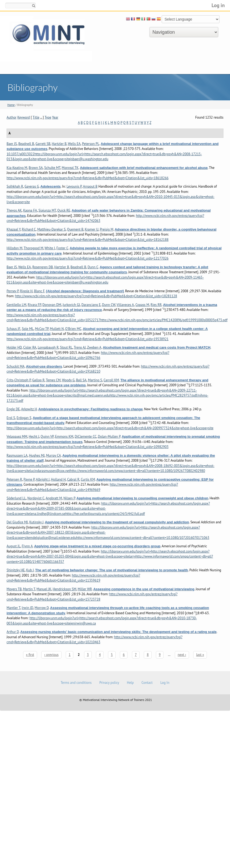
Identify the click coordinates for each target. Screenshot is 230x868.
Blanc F (39, 291)
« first (30, 655)
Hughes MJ (37, 455)
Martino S (95, 380)
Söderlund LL (16, 498)
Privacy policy (109, 683)
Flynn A (27, 546)
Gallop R (38, 380)
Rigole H (26, 291)
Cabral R (73, 479)
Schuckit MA (16, 366)
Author (12, 117)
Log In (165, 683)
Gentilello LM (16, 305)
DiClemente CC (86, 437)
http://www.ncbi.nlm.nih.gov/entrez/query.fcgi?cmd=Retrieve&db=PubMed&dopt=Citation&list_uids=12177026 (88, 258)
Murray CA (53, 455)
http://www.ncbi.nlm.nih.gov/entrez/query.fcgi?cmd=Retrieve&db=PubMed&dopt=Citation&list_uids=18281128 (96, 296)
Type (48, 117)
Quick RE (64, 210)
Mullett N (57, 329)
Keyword (24, 117)
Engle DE (13, 409)
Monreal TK (70, 168)
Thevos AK (14, 210)
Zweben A (94, 347)
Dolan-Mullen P (109, 437)
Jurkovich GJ (71, 305)
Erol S (11, 418)
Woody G (68, 380)
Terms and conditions (76, 683)
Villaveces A (125, 305)
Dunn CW (109, 305)
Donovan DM (52, 305)
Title (36, 117)
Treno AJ (80, 347)
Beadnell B (26, 144)
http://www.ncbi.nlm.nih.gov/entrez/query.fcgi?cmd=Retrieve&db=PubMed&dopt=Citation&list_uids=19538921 (88, 339)
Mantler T (13, 608)
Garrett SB (43, 144)
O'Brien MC (73, 329)
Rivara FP (34, 305)
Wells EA (74, 144)
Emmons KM (64, 437)
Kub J (30, 570)
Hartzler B (59, 144)
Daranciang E (91, 305)
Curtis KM (88, 479)
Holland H (58, 479)
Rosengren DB (43, 267)
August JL (13, 546)
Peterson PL (91, 144)
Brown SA (36, 168)
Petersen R (14, 479)
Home (11, 105)
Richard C (29, 229)
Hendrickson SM (65, 589)
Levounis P (74, 186)
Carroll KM (111, 380)
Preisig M (107, 229)
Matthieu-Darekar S (52, 229)
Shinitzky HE (16, 570)
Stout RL (66, 347)
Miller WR (85, 589)
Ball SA (81, 380)
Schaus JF (14, 329)
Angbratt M (54, 498)
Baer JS (12, 144)
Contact (147, 683)
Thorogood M (33, 248)
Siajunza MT (47, 210)
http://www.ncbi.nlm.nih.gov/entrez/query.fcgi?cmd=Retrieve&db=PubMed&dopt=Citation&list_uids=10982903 (88, 447)
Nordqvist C (36, 498)
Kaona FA (30, 210)
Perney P (13, 291)
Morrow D (42, 608)
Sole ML (28, 329)
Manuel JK (44, 589)
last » (200, 655)
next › (182, 655)
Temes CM (53, 380)
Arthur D (13, 632)
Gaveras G (32, 186)
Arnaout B (90, 186)
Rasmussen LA (17, 455)
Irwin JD (27, 608)
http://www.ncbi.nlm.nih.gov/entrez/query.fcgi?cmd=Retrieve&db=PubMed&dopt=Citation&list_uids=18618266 (88, 178)
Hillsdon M (14, 248)
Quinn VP (47, 437)
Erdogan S (24, 418)
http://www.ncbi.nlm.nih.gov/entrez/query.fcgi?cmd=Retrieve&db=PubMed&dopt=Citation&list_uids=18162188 (88, 240)
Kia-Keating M (17, 168)
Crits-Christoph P (19, 380)
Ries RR (156, 305)
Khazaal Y (14, 229)
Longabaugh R (48, 347)
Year (55, 117)
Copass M (142, 305)
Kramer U (92, 229)
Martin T (29, 589)
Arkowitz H (29, 409)
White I (50, 248)
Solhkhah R (15, 186)
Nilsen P (69, 498)
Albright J (43, 479)
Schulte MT (52, 168)
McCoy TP (42, 329)
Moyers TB (14, 589)
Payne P (29, 479)
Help (130, 683)
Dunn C (93, 267)
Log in (218, 5)
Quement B (75, 229)
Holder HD (14, 347)
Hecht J (34, 437)
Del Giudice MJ (17, 522)
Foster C (62, 248)
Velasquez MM (17, 437)
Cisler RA (30, 347)
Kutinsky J (36, 522)
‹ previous (51, 655)
